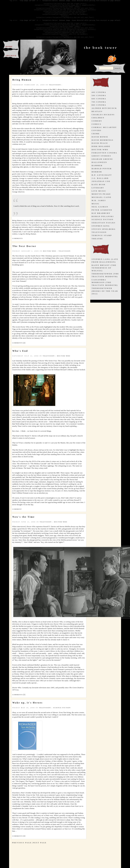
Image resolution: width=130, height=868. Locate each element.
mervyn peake (101, 203)
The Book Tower (101, 57)
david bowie (100, 146)
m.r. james (99, 210)
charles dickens (103, 124)
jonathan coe (101, 191)
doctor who (50, 260)
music (96, 213)
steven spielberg (104, 238)
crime (96, 143)
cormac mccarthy (104, 137)
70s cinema (99, 111)
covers (97, 140)
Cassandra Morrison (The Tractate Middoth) (105, 292)
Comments (17, 248)
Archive (11, 65)
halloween (99, 171)
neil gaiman (100, 216)
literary (98, 197)
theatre (97, 248)
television (55, 94)
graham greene (102, 168)
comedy (97, 130)
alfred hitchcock (104, 117)
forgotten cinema (104, 162)
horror (97, 181)
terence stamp (102, 245)
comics (96, 133)
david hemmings (103, 149)
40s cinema (99, 101)
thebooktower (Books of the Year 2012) (105, 300)
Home (9, 56)
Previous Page (22, 852)
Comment (17, 518)
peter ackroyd (102, 219)
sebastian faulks (104, 232)
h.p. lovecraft (102, 184)
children (98, 127)
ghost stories (101, 165)
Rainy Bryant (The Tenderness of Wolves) (104, 277)
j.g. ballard (100, 187)
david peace (100, 152)
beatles (97, 121)
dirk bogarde (101, 156)
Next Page (40, 852)
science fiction (62, 717)
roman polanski (103, 226)
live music (99, 200)
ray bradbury (101, 222)
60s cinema (99, 108)
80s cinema (99, 114)
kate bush (99, 194)
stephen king (101, 235)
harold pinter (102, 178)
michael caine (102, 206)
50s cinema (99, 105)
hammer (97, 175)
